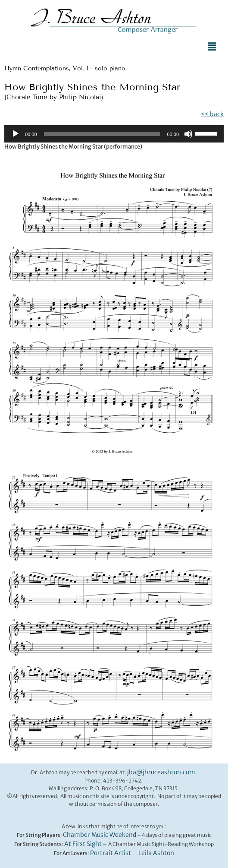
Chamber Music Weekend (100, 835)
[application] (114, 134)
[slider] (102, 134)
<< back (212, 114)
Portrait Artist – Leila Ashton (132, 853)
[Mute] (188, 134)
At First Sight (83, 844)
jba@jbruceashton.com (161, 772)
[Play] (16, 134)
